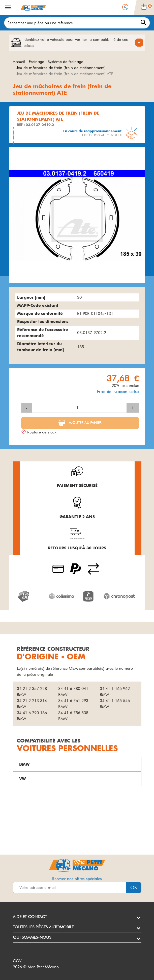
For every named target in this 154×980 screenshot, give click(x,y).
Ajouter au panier (85, 423)
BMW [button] (24, 764)
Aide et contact (30, 917)
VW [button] (23, 779)
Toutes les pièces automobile (43, 927)
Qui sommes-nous (32, 937)
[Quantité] (79, 408)
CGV (17, 961)
